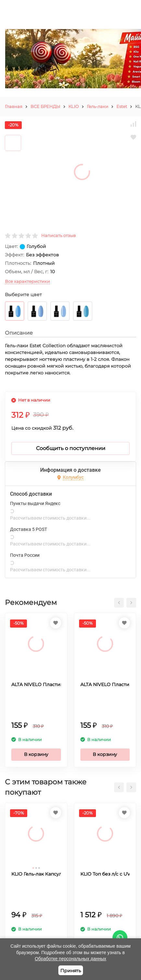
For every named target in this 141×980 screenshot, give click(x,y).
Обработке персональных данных (70, 959)
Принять (71, 971)
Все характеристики (27, 281)
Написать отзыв (59, 235)
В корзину (36, 754)
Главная (14, 106)
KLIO (74, 106)
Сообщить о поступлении (71, 448)
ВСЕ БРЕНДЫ (45, 106)
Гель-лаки (98, 106)
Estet (122, 106)
